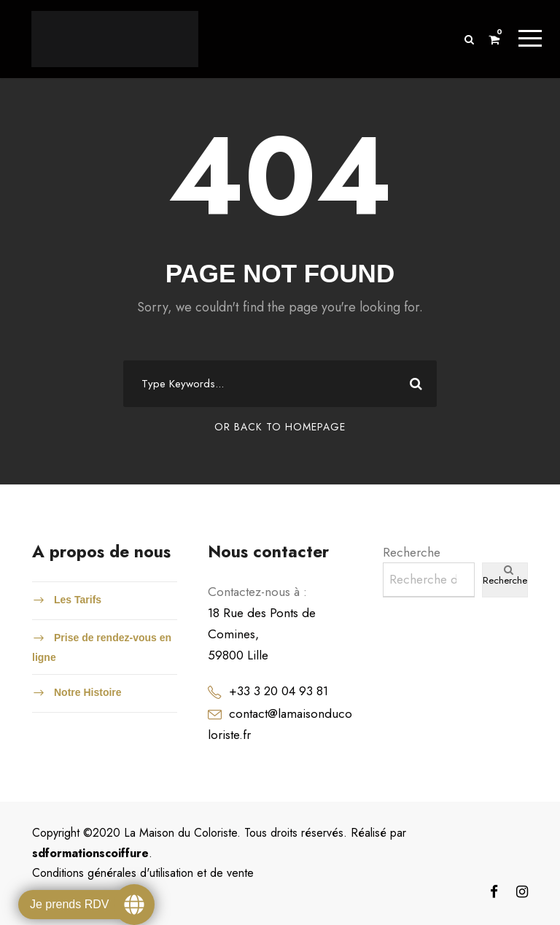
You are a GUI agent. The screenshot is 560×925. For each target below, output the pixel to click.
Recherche (412, 552)
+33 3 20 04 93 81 (279, 691)
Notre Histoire (88, 692)
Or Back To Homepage (280, 427)
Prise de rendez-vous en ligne (102, 648)
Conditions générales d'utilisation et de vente (143, 873)
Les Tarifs (78, 600)
